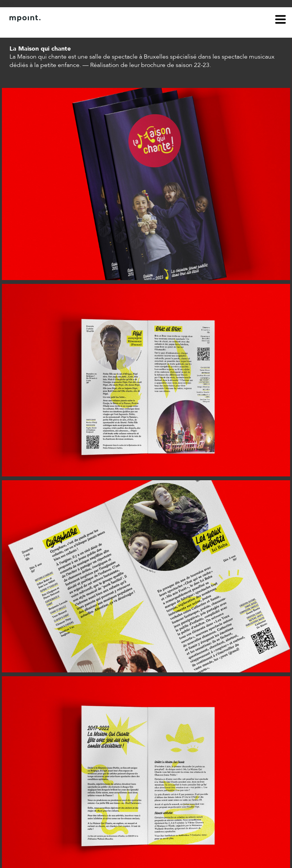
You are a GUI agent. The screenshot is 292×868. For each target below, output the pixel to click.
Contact (52, 30)
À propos (21, 30)
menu (281, 21)
